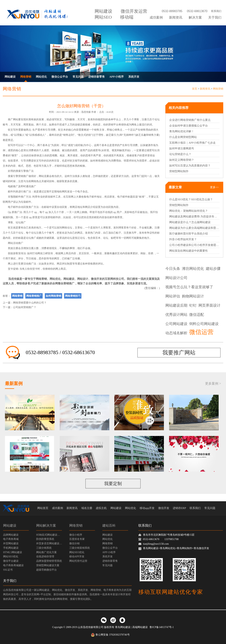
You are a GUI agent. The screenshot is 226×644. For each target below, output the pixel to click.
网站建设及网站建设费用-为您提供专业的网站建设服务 (194, 217)
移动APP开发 (77, 557)
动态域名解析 (176, 333)
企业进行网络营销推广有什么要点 (190, 120)
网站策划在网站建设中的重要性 (189, 251)
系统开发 (134, 77)
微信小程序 (76, 535)
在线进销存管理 (45, 557)
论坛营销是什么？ (180, 154)
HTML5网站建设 (13, 552)
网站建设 (103, 11)
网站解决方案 (46, 526)
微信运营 (201, 332)
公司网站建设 (176, 324)
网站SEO (103, 17)
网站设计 (83, 279)
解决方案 (195, 17)
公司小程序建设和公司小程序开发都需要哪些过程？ (194, 245)
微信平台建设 (11, 561)
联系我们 (216, 11)
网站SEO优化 (11, 557)
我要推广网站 (179, 353)
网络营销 (26, 77)
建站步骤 (213, 269)
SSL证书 (8, 570)
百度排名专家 (77, 539)
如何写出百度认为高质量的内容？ (190, 166)
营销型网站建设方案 (48, 565)
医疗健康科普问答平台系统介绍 (189, 234)
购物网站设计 (193, 296)
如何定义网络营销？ (182, 160)
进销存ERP (179, 508)
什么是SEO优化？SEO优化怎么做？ (191, 199)
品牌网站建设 (11, 535)
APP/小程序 (116, 77)
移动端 (127, 17)
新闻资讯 (176, 17)
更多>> (214, 187)
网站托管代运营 (78, 561)
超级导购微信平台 (46, 570)
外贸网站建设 (11, 543)
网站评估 (173, 296)
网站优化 (41, 77)
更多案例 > (213, 384)
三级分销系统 (44, 548)
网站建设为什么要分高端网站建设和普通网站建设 (194, 228)
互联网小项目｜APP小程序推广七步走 (192, 143)
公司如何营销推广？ (25, 307)
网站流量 (44, 176)
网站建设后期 (176, 305)
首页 (195, 89)
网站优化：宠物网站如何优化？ (189, 211)
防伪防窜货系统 (45, 539)
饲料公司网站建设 (204, 324)
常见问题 (78, 77)
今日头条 (173, 269)
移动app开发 (147, 508)
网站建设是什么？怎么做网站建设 (190, 222)
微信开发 (96, 279)
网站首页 (43, 508)
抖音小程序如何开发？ (183, 239)
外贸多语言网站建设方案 (49, 543)
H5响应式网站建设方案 (49, 535)
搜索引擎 (21, 171)
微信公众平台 (60, 77)
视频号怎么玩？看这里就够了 (189, 287)
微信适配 (197, 315)
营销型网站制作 (179, 171)
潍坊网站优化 (193, 269)
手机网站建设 (11, 548)
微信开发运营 (134, 11)
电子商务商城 (11, 539)
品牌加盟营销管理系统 (49, 561)
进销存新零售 (96, 77)
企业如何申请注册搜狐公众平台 (189, 126)
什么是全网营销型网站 (183, 137)
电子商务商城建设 (13, 565)
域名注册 (87, 508)
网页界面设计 (209, 305)
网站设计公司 (176, 278)
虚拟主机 (101, 508)
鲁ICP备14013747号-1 (162, 627)
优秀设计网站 (176, 315)
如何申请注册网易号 (182, 148)
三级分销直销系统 (80, 548)
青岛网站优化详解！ (182, 131)
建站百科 (109, 526)
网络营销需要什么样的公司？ (30, 303)
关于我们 (215, 17)
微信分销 (74, 543)
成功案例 (156, 17)
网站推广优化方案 (46, 552)
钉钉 (193, 305)
